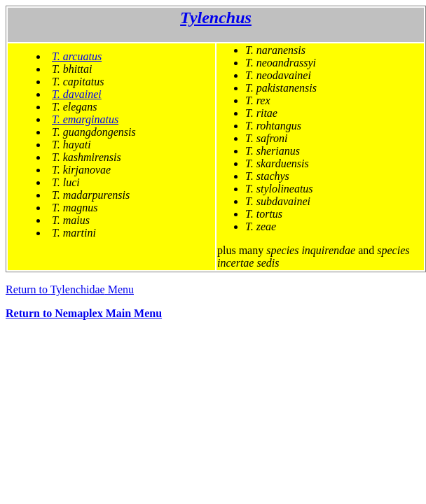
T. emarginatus (85, 119)
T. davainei (77, 94)
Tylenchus (216, 17)
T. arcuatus (77, 56)
